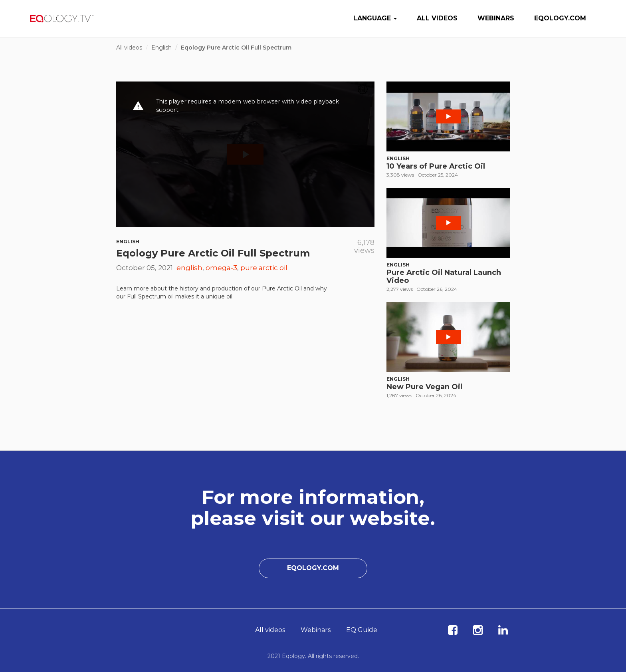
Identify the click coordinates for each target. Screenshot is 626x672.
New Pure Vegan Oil (424, 387)
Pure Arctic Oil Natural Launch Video (444, 276)
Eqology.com (560, 18)
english (189, 268)
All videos (437, 18)
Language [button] (375, 18)
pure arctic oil (264, 268)
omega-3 (221, 268)
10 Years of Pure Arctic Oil (436, 166)
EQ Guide (362, 630)
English (161, 48)
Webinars (496, 18)
